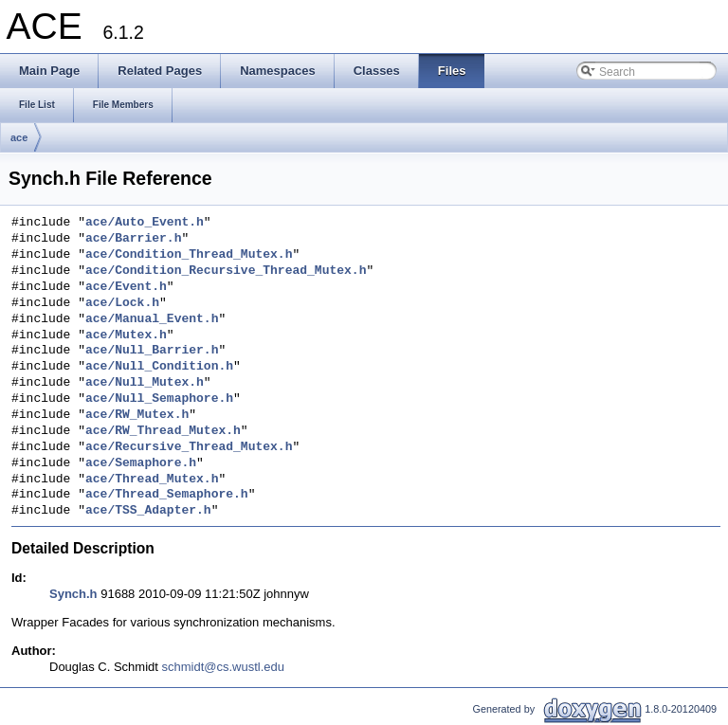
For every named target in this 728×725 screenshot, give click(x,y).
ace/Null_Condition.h (159, 367)
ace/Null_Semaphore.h (159, 399)
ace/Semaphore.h (141, 463)
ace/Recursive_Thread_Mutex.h (189, 447)
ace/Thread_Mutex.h (152, 480)
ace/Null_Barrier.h (152, 351)
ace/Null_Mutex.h (145, 383)
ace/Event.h (126, 287)
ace (19, 137)
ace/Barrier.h (133, 239)
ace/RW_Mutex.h (137, 415)
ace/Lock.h (122, 303)
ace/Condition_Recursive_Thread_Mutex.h (226, 271)
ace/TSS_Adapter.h (148, 511)
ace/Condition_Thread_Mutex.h (189, 255)
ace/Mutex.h (126, 335)
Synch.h (73, 594)
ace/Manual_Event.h (152, 319)
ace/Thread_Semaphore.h (167, 495)
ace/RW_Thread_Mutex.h (163, 431)
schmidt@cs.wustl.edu (224, 667)
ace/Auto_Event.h (145, 223)
